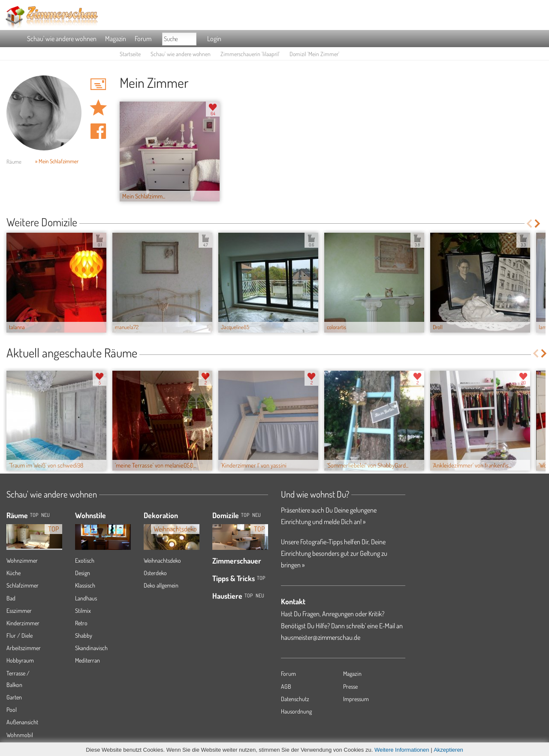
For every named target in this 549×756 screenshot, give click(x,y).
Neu (256, 515)
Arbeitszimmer (24, 648)
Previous (529, 223)
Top (245, 515)
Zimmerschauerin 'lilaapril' (250, 54)
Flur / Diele (20, 635)
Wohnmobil (20, 735)
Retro (81, 623)
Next (538, 223)
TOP (34, 515)
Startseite (130, 54)
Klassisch (85, 585)
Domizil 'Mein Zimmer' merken (98, 108)
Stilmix (83, 610)
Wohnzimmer (22, 560)
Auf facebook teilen (98, 131)
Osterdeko (155, 573)
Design (83, 573)
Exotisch (85, 560)
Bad (11, 598)
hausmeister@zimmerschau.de (321, 637)
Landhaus (86, 598)
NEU (45, 515)
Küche (14, 573)
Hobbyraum (20, 660)
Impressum (356, 699)
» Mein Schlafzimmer (57, 161)
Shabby (84, 635)
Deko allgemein (161, 585)
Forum (143, 39)
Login (214, 39)
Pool (12, 709)
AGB (286, 686)
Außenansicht (22, 722)
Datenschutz (295, 699)
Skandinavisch (91, 648)
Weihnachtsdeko (162, 560)
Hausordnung (296, 711)
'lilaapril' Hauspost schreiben (98, 84)
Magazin (116, 39)
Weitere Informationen (402, 750)
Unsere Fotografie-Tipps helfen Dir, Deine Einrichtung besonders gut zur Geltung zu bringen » (334, 553)
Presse (350, 686)
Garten (14, 697)
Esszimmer (19, 610)
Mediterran (87, 660)
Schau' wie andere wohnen (62, 39)
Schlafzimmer (23, 585)
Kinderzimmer (23, 623)
